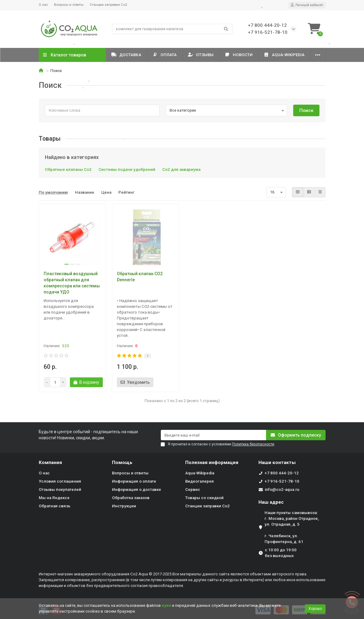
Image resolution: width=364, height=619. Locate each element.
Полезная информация (212, 462)
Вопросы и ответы (69, 5)
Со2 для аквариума (181, 169)
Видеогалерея (200, 481)
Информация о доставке (137, 489)
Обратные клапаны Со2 (68, 169)
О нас (43, 5)
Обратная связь (55, 506)
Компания (50, 462)
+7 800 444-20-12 (282, 473)
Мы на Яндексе (54, 498)
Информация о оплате (134, 481)
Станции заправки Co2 (108, 5)
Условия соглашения (60, 481)
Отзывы (201, 55)
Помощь (122, 462)
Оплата (165, 55)
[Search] (172, 29)
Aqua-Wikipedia (284, 55)
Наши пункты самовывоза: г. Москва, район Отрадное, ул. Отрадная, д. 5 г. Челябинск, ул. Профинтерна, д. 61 (292, 527)
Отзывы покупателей (60, 489)
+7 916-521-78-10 (282, 481)
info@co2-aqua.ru (282, 489)
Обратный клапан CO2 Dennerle (140, 277)
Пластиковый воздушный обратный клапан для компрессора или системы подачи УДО (72, 283)
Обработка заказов (131, 498)
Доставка (126, 55)
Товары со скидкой (204, 498)
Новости (239, 55)
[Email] (213, 435)
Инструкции (124, 506)
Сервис (193, 489)
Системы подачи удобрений (127, 169)
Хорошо (315, 609)
